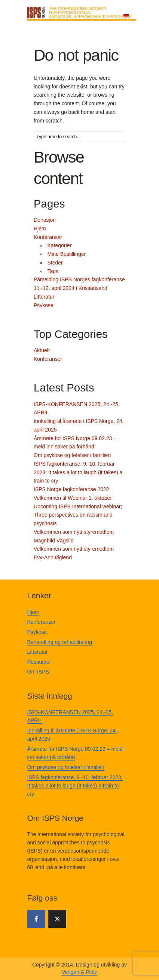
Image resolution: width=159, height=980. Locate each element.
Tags (53, 271)
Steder (55, 263)
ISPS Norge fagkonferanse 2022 (71, 489)
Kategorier (60, 245)
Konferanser (48, 237)
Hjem (40, 229)
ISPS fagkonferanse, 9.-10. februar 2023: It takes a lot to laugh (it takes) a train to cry (78, 472)
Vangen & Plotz (79, 972)
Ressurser (39, 662)
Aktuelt (42, 350)
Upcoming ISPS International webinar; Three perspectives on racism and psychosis (78, 515)
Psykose (44, 305)
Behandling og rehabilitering (60, 642)
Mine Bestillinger (67, 254)
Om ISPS (38, 672)
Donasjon (45, 220)
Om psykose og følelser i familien (72, 455)
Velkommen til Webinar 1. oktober (73, 498)
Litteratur (44, 297)
